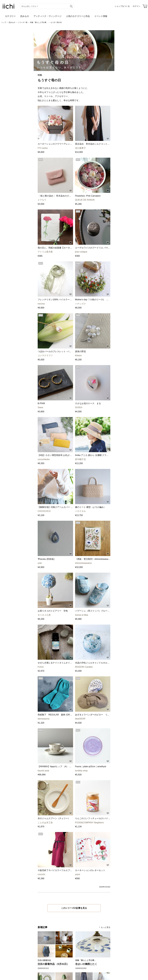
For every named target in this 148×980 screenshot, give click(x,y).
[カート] (145, 6)
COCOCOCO (44, 511)
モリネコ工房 (44, 615)
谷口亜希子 (80, 148)
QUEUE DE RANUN (85, 200)
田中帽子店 (80, 459)
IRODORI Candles (84, 667)
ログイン (136, 6)
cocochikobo (44, 459)
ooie (40, 563)
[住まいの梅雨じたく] (93, 944)
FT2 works (43, 148)
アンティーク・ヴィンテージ (47, 16)
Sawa (40, 407)
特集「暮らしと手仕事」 (39, 22)
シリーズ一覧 (23, 22)
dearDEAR (80, 719)
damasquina (44, 719)
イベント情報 (101, 16)
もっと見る (106, 927)
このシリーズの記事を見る (74, 908)
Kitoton (78, 355)
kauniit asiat (43, 771)
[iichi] (9, 8)
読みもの (25, 16)
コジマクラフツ (45, 355)
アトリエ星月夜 (45, 252)
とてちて (42, 200)
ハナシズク (80, 304)
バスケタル (80, 511)
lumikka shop (81, 771)
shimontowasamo (83, 563)
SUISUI (79, 407)
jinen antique (81, 252)
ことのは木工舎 (45, 823)
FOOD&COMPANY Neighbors (89, 823)
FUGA (41, 667)
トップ (4, 22)
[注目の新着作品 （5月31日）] (55, 944)
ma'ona (41, 304)
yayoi (78, 874)
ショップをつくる (122, 6)
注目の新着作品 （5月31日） (53, 964)
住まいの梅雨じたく (86, 964)
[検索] (71, 6)
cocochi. (42, 874)
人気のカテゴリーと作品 (78, 16)
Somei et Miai (82, 615)
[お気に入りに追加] (71, 139)
